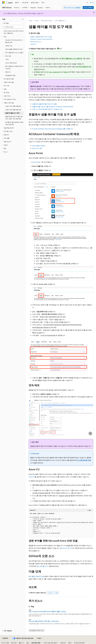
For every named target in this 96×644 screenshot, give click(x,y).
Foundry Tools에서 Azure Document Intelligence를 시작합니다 (53, 129)
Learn (31, 21)
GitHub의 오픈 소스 (36, 42)
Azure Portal (36, 162)
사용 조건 (63, 643)
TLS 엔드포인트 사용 (84, 460)
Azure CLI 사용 (37, 148)
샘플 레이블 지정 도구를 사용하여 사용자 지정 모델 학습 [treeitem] (14, 118)
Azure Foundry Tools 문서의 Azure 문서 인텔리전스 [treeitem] (14, 32)
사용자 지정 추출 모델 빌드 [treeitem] (13, 106)
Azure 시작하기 (88, 8)
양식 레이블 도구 (42, 566)
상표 (69, 643)
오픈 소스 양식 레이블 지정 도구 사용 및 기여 (47, 109)
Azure (37, 21)
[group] (61, 524)
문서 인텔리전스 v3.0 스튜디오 (72, 58)
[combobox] (13, 23)
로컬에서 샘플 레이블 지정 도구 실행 (41, 37)
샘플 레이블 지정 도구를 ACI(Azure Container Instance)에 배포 (53, 107)
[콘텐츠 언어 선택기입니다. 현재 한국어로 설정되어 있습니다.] (5, 638)
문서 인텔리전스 (60, 21)
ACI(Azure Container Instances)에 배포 (41, 39)
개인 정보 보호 (36, 643)
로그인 (92, 2)
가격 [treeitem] (7, 59)
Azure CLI (32, 477)
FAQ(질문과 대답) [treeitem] (10, 75)
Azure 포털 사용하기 (39, 146)
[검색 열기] (87, 3)
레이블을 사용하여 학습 (37, 576)
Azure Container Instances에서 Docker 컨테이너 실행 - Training (47, 612)
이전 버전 (14, 643)
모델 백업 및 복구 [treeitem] (9, 128)
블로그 (21, 643)
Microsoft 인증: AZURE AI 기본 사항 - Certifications (44, 621)
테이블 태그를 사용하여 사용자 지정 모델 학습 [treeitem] (14, 123)
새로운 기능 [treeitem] (9, 46)
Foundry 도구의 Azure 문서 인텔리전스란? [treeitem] (14, 41)
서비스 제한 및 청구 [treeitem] (11, 63)
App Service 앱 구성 (66, 548)
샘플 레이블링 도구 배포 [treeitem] (12, 113)
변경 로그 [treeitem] (8, 72)
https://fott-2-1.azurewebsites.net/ (68, 86)
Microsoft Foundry (47, 21)
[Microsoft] (3, 3)
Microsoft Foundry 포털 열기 (72, 8)
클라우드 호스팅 (36, 86)
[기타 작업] (91, 21)
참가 (28, 643)
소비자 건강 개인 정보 (50, 643)
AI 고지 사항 (5, 643)
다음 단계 (33, 44)
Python (66, 72)
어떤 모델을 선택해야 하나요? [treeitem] (14, 49)
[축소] (23, 19)
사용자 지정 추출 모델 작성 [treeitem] (13, 110)
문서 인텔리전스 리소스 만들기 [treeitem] (14, 53)
